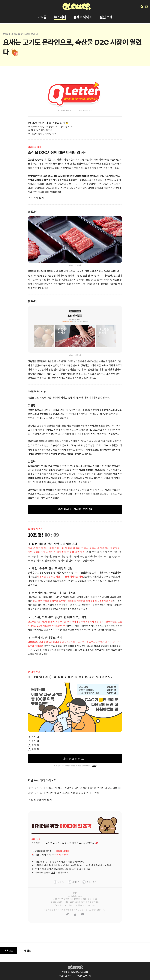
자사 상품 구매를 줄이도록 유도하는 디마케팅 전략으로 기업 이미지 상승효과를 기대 (73, 601)
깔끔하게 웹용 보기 (65, 110)
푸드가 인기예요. (36, 646)
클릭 (94, 765)
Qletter (75, 967)
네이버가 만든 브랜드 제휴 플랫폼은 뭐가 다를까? (73, 793)
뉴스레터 (60, 17)
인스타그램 (84, 976)
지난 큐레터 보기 (85, 110)
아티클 (42, 17)
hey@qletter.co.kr (62, 869)
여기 (68, 862)
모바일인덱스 (115, 573)
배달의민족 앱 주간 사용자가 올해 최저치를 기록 (60, 577)
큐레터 (57, 910)
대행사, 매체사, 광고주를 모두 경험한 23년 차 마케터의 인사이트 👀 (84, 788)
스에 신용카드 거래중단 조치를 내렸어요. (63, 552)
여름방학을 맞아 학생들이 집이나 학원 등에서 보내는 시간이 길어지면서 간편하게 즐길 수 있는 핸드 (75, 642)
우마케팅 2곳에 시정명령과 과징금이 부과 (47, 626)
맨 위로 (28, 951)
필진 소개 (106, 17)
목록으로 (9, 951)
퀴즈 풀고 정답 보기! (75, 759)
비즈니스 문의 (67, 976)
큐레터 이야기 (83, 17)
